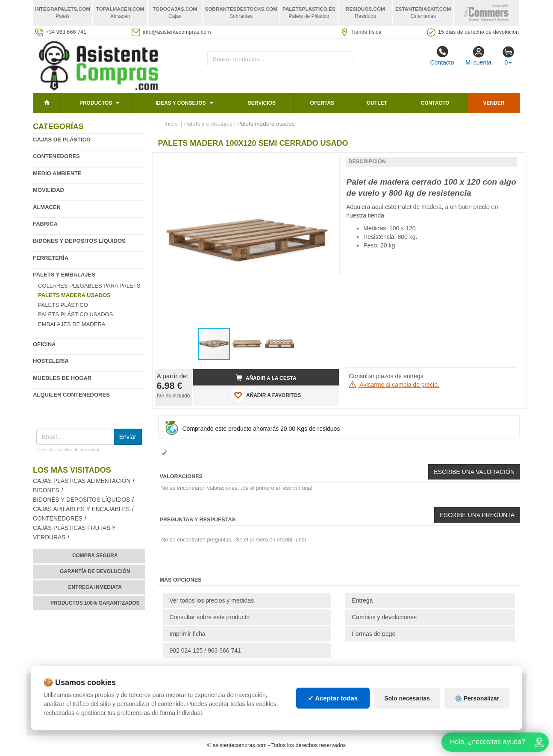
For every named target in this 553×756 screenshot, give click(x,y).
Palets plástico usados (75, 314)
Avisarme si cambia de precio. (394, 385)
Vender (494, 103)
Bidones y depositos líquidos (79, 241)
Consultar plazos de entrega (386, 376)
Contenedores (56, 156)
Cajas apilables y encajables (81, 509)
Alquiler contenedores (71, 395)
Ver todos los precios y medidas (212, 600)
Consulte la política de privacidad (68, 450)
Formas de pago (374, 634)
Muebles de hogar (62, 378)
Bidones (46, 490)
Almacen (47, 207)
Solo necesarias (407, 698)
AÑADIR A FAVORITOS (266, 395)
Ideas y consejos (181, 103)
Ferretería (51, 258)
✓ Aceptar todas (333, 698)
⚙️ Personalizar (477, 698)
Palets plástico (63, 305)
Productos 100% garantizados (95, 603)
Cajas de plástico (62, 140)
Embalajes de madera (72, 324)
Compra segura (95, 556)
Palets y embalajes (64, 275)
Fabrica (45, 224)
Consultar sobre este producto (210, 617)
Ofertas (322, 103)
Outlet (377, 103)
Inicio (171, 124)
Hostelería (51, 361)
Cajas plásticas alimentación (82, 481)
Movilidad (49, 190)
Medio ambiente (57, 173)
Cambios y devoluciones (384, 617)
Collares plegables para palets (89, 286)
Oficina (44, 344)
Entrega (362, 600)
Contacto (442, 56)
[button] (325, 163)
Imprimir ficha (188, 634)
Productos (96, 103)
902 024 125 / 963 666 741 (205, 650)
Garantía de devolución (95, 571)
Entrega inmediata (95, 587)
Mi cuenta (478, 56)
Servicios (262, 103)
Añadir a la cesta (266, 378)
